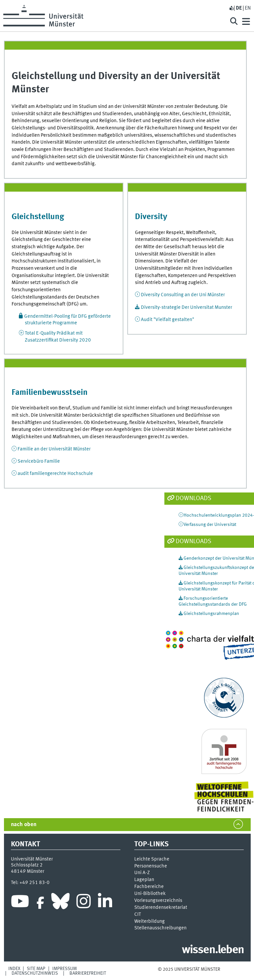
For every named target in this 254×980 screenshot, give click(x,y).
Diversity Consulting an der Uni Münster (183, 295)
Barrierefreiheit (88, 973)
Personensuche (151, 866)
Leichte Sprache (152, 859)
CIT (138, 914)
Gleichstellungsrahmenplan (211, 614)
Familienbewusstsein (50, 393)
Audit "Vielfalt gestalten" (168, 320)
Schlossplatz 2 (27, 865)
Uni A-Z (142, 873)
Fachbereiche (149, 887)
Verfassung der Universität (210, 525)
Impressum (64, 969)
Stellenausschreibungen (160, 928)
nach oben (24, 825)
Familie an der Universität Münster (54, 449)
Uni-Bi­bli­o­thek (150, 894)
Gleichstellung (38, 217)
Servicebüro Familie (39, 461)
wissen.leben (213, 950)
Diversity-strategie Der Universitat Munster (187, 307)
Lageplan (144, 880)
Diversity (151, 217)
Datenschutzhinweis (35, 973)
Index (14, 969)
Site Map (36, 969)
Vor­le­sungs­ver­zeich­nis (158, 901)
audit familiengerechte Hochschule (55, 474)
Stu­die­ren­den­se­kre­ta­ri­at (161, 908)
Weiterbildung (149, 921)
